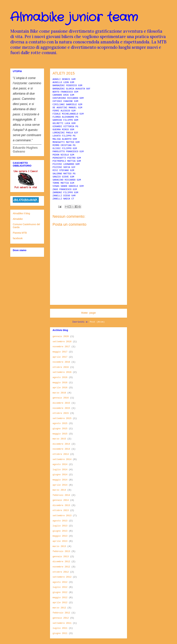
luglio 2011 (60, 628)
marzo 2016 (59, 393)
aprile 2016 (60, 388)
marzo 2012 (59, 608)
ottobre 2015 (61, 413)
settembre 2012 (62, 577)
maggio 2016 (60, 383)
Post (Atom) (97, 322)
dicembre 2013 (61, 505)
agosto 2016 (60, 377)
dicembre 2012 (61, 562)
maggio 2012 (60, 598)
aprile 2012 (60, 603)
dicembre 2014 (61, 444)
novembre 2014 (61, 449)
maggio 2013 (60, 536)
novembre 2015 (61, 408)
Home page (88, 313)
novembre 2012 (61, 567)
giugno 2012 (60, 592)
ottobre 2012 (61, 572)
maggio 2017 (60, 352)
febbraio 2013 (61, 551)
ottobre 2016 (61, 367)
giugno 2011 (60, 633)
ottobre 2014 (61, 454)
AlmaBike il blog (21, 213)
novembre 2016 (61, 362)
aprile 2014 (60, 485)
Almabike (18, 219)
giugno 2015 (60, 429)
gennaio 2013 (61, 557)
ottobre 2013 (61, 510)
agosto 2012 (60, 582)
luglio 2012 (60, 587)
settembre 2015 (62, 418)
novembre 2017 (61, 347)
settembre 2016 (62, 372)
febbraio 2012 (61, 613)
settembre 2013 (62, 516)
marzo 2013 (59, 546)
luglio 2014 (60, 470)
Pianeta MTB (20, 233)
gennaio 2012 (61, 618)
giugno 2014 (60, 475)
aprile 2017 (60, 357)
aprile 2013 (60, 541)
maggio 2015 (60, 434)
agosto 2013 (60, 521)
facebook (18, 238)
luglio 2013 (60, 526)
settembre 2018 (62, 342)
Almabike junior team (74, 18)
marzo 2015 (59, 439)
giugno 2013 (60, 531)
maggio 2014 (60, 480)
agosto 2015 (60, 423)
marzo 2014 (59, 490)
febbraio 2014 (61, 495)
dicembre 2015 (61, 403)
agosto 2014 (60, 464)
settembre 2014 (62, 459)
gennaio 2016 (61, 398)
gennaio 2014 (61, 500)
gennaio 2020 (61, 336)
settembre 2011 (62, 623)
